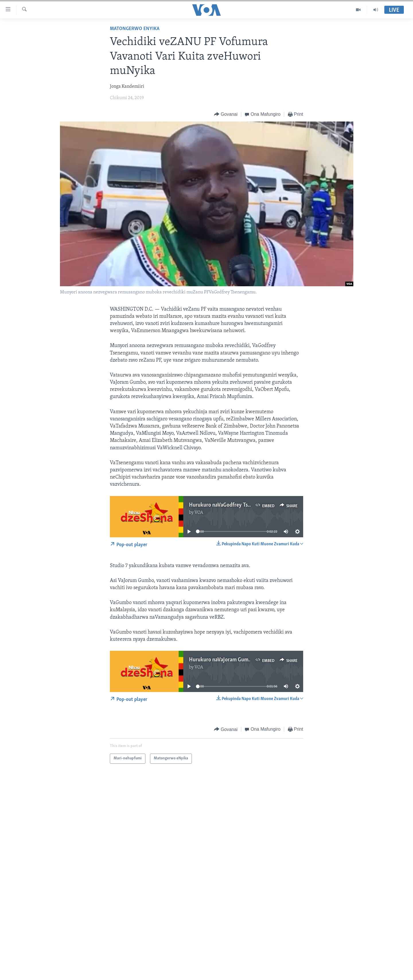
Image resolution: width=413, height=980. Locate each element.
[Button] (226, 114)
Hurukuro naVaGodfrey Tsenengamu (230, 505)
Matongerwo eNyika (135, 29)
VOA (199, 513)
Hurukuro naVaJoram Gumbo (222, 660)
